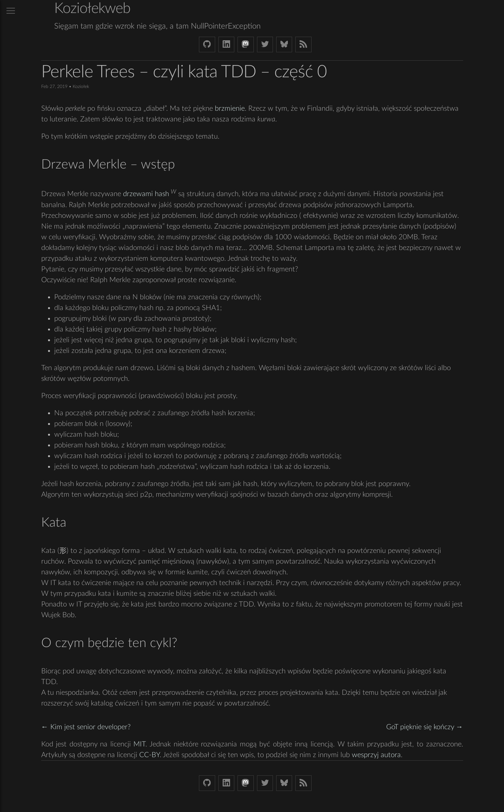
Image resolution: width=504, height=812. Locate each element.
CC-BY (149, 755)
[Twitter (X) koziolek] (265, 44)
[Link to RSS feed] (303, 44)
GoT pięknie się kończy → (425, 727)
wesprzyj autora (376, 755)
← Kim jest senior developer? (86, 727)
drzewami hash (146, 194)
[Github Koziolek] (207, 44)
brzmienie (230, 108)
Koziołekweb (92, 9)
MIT (139, 744)
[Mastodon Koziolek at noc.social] (246, 44)
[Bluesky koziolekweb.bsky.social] (284, 44)
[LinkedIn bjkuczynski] (226, 44)
